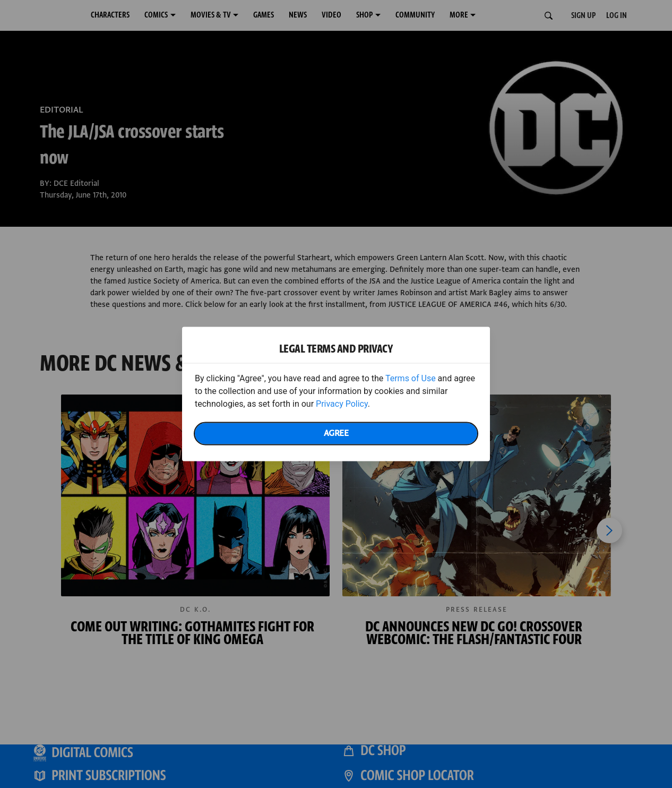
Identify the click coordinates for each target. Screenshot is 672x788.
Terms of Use (411, 378)
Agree (336, 434)
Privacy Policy (342, 404)
